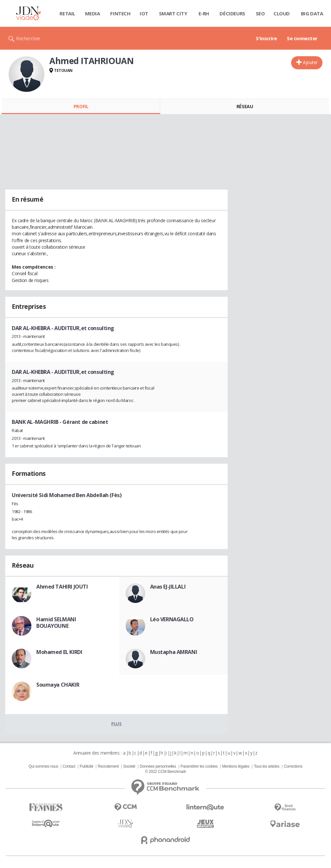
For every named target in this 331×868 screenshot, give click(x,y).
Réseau (245, 106)
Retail (67, 13)
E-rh (204, 13)
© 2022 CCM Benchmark (165, 772)
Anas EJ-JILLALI (168, 587)
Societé (129, 766)
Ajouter (310, 62)
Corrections (293, 766)
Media (93, 13)
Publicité (87, 766)
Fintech (120, 13)
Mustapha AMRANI (174, 652)
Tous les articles (267, 766)
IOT (144, 13)
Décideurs (232, 13)
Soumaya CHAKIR (58, 685)
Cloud (282, 13)
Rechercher (28, 38)
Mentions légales (236, 766)
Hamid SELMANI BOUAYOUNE (56, 623)
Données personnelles (158, 766)
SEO (260, 13)
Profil (81, 106)
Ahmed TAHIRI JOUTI (62, 587)
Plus (116, 724)
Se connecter (302, 38)
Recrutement (108, 766)
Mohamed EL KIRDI (59, 652)
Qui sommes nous (43, 766)
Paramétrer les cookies (199, 766)
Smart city (173, 13)
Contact (69, 766)
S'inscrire (266, 38)
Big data (312, 13)
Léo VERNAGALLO (172, 619)
